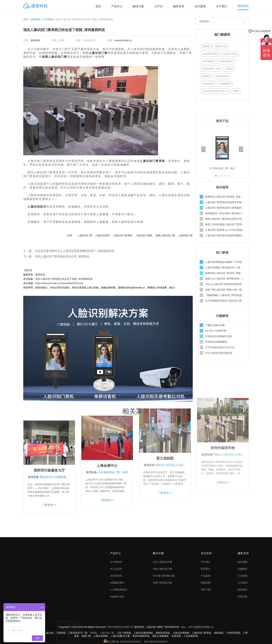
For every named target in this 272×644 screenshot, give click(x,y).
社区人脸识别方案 (163, 590)
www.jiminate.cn (123, 40)
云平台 (159, 6)
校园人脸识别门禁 (54, 57)
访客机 (236, 91)
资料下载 (206, 618)
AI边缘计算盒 (117, 625)
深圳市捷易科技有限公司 (120, 639)
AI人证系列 (116, 597)
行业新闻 (48, 19)
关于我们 (222, 6)
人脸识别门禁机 (144, 235)
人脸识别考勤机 (222, 76)
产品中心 (117, 6)
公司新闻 (243, 611)
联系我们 (206, 597)
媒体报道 (243, 618)
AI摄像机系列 (117, 611)
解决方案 (138, 6)
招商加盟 (206, 611)
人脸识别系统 (103, 235)
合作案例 (200, 6)
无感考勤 (206, 46)
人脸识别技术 (37, 207)
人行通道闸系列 (118, 618)
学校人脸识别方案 (163, 597)
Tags (183, 639)
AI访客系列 (116, 604)
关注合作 (206, 582)
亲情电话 (206, 76)
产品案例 (206, 604)
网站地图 (203, 639)
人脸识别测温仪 (226, 61)
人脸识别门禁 (98, 53)
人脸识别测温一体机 (211, 69)
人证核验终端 (225, 84)
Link (211, 639)
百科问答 (243, 625)
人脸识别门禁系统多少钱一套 (215, 91)
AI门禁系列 (116, 590)
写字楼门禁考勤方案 (164, 604)
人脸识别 (229, 69)
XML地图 (193, 639)
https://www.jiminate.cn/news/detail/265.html (59, 283)
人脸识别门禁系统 (152, 161)
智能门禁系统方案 (163, 611)
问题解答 (243, 597)
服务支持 (179, 6)
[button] (241, 199)
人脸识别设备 (208, 84)
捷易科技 (35, 40)
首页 (98, 6)
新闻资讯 (243, 6)
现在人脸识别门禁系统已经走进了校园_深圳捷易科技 (64, 279)
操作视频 (243, 590)
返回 (28, 270)
